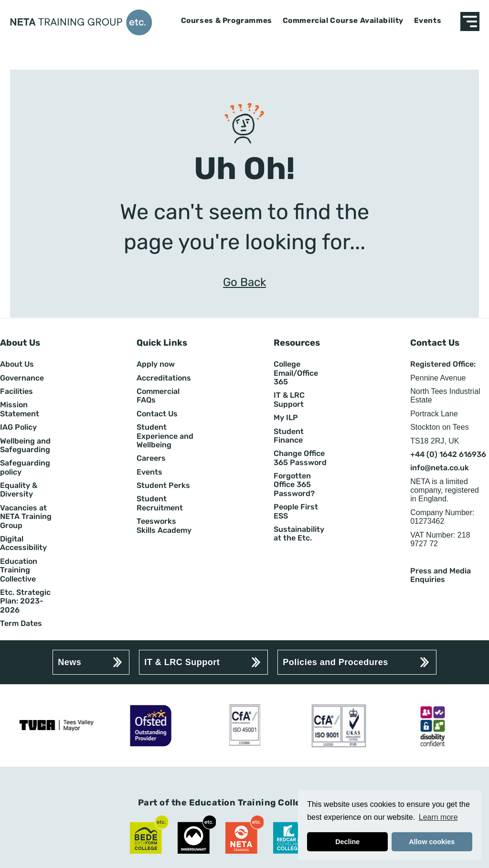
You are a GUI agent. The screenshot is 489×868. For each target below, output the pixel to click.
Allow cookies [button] (432, 842)
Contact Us (157, 414)
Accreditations (164, 378)
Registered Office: (443, 364)
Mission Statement (20, 409)
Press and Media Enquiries (441, 575)
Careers (151, 458)
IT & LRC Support (289, 400)
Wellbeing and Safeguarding (25, 445)
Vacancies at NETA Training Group (26, 517)
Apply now (156, 364)
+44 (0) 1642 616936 (448, 455)
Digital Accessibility (23, 543)
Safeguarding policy (25, 467)
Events (428, 21)
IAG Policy (18, 427)
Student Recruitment (160, 503)
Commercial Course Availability (343, 21)
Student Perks (163, 486)
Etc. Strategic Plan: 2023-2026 (25, 601)
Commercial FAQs (158, 396)
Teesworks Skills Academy (164, 526)
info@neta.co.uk (440, 468)
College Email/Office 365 (296, 373)
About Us (17, 364)
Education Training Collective (19, 570)
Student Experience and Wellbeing (165, 436)
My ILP (286, 418)
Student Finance (289, 436)
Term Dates (21, 624)
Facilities (16, 392)
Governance (22, 378)
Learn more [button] (438, 817)
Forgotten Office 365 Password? (294, 485)
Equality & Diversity (19, 490)
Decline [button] (347, 842)
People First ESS (296, 511)
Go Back (244, 282)
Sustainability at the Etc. (299, 534)
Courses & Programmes (227, 21)
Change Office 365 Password (300, 458)
